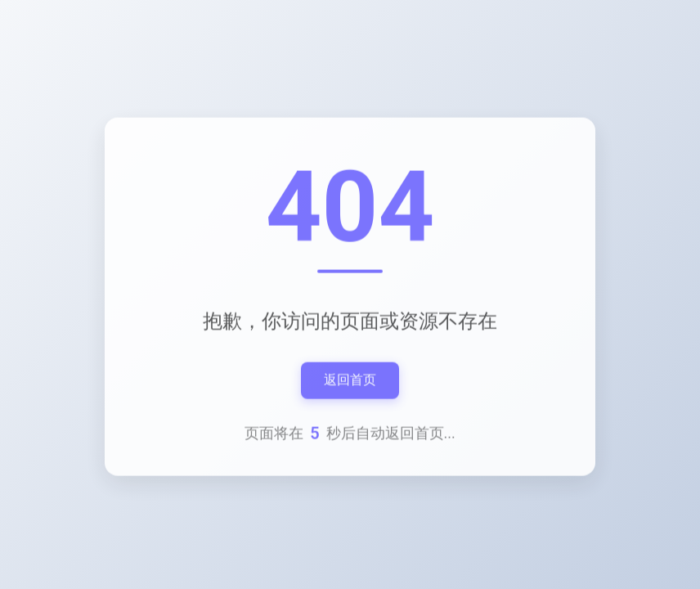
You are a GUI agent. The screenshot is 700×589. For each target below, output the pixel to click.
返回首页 (350, 381)
